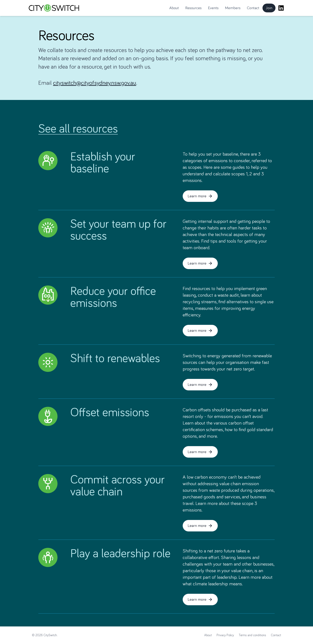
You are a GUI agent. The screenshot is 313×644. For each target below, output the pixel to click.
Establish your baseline (103, 163)
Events (213, 8)
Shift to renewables (115, 359)
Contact (253, 8)
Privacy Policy (225, 635)
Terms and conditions (252, 635)
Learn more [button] (200, 196)
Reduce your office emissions (113, 297)
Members (233, 8)
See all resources (78, 129)
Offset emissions (110, 413)
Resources (193, 8)
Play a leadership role (120, 554)
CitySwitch (50, 635)
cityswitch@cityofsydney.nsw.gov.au (95, 83)
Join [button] (271, 9)
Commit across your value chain (117, 486)
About (174, 8)
